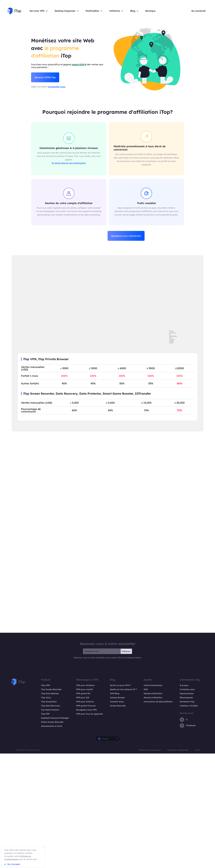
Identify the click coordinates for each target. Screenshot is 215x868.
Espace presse (187, 693)
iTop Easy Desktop (50, 693)
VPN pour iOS (83, 698)
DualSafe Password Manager (55, 718)
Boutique (150, 11)
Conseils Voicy (117, 702)
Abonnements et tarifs (52, 726)
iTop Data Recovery (50, 706)
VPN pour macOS (84, 689)
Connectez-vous (57, 87)
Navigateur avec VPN (86, 710)
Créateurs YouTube (189, 706)
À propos (184, 685)
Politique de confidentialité (178, 750)
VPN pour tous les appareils (90, 714)
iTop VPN (45, 685)
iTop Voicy (46, 698)
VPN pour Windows (85, 685)
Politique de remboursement (150, 750)
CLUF (197, 750)
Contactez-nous (187, 689)
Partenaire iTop (187, 702)
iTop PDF (45, 714)
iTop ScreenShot (49, 702)
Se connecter (199, 11)
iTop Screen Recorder (51, 689)
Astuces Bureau (117, 698)
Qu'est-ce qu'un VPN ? (120, 685)
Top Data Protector (50, 710)
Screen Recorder (118, 706)
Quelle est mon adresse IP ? (123, 689)
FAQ (146, 689)
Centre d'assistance (153, 685)
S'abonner (126, 651)
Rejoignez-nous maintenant (126, 236)
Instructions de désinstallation (158, 702)
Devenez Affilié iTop (45, 77)
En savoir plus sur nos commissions (69, 163)
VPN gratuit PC (83, 693)
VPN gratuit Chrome (86, 706)
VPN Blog (115, 693)
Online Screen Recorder (52, 722)
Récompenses (186, 698)
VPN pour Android (85, 702)
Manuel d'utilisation (153, 693)
